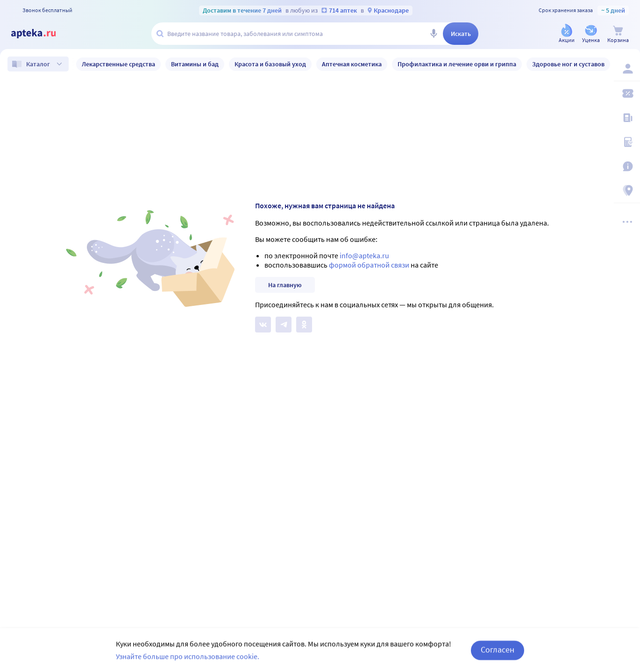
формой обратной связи (369, 265)
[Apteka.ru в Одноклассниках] (304, 325)
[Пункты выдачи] (627, 191)
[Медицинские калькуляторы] (627, 142)
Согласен (498, 659)
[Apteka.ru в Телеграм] (284, 325)
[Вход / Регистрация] (627, 69)
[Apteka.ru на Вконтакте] (263, 325)
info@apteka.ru (364, 255)
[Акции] (567, 34)
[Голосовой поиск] (434, 34)
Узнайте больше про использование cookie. (188, 665)
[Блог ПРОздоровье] (627, 118)
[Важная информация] (627, 166)
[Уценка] (591, 34)
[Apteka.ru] (41, 34)
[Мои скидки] (627, 93)
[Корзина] (618, 34)
